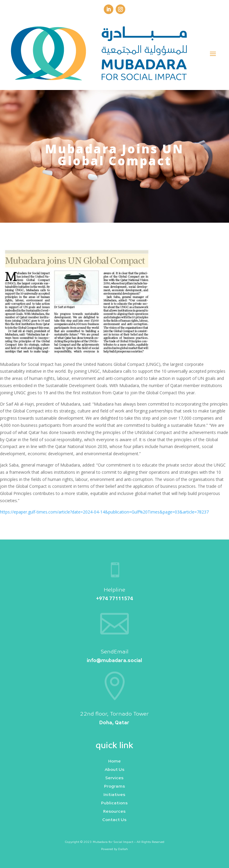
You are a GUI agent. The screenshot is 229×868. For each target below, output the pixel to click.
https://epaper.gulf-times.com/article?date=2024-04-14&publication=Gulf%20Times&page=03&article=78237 (104, 512)
